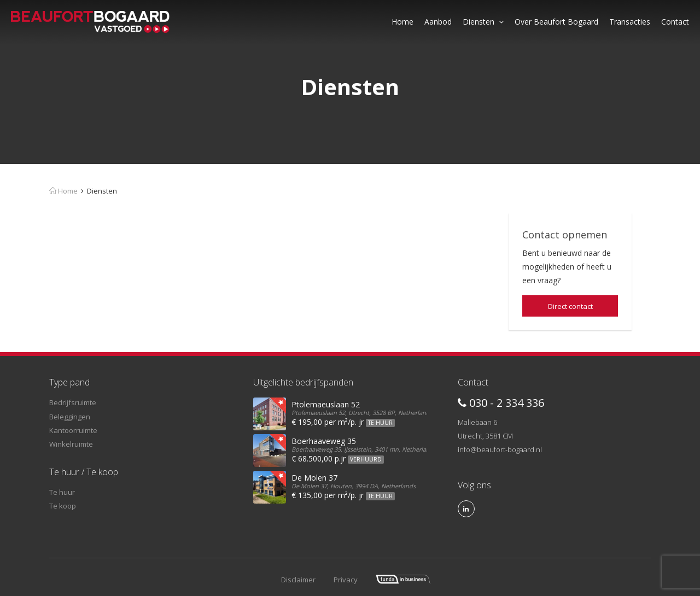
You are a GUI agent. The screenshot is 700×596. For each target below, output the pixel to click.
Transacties (630, 22)
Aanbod (438, 22)
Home (402, 22)
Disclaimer (298, 580)
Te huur (62, 492)
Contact (675, 22)
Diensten (483, 22)
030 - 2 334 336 (501, 403)
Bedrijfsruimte (73, 402)
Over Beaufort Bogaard (556, 22)
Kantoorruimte (73, 430)
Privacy (346, 580)
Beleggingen (70, 417)
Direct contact (570, 306)
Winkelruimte (71, 444)
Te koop (63, 506)
